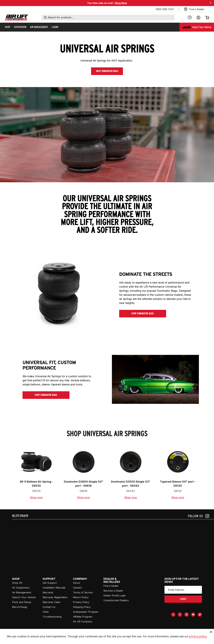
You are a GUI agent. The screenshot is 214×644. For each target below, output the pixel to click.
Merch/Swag (19, 607)
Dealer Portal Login (115, 595)
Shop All (17, 583)
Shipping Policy (82, 607)
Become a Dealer (113, 591)
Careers (77, 588)
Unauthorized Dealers (116, 600)
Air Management (22, 592)
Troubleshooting (52, 617)
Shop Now (121, 3)
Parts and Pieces (22, 602)
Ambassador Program (86, 612)
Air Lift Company (83, 621)
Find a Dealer (111, 586)
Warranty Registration (55, 597)
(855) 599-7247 (165, 9)
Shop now (36, 497)
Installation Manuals (54, 588)
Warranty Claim (51, 602)
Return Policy (81, 597)
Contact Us (49, 607)
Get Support (50, 583)
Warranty (48, 592)
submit (183, 599)
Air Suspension (21, 588)
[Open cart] (207, 18)
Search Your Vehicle (24, 597)
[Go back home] (17, 18)
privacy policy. (198, 636)
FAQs (46, 612)
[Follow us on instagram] (199, 516)
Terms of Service (83, 592)
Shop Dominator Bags (107, 71)
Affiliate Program (83, 617)
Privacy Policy (81, 602)
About (76, 583)
